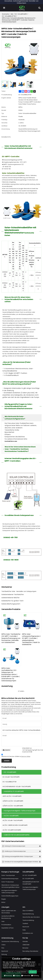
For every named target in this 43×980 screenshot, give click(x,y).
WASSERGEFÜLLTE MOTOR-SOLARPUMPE (31, 883)
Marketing (35, 976)
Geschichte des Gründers (31, 917)
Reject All (10, 972)
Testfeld (25, 924)
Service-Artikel (26, 756)
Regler (4, 899)
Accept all (33, 972)
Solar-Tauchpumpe (8, 875)
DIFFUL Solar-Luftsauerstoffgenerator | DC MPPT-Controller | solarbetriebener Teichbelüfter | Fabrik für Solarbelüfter (31, 639)
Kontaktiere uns (28, 933)
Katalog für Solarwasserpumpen (15, 846)
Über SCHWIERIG (28, 911)
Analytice (17, 976)
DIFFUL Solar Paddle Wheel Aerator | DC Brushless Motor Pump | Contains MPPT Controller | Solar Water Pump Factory (30, 101)
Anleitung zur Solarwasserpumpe (15, 851)
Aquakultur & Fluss (7, 928)
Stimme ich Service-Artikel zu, (16, 756)
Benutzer (26, 948)
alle (12, 14)
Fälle (24, 930)
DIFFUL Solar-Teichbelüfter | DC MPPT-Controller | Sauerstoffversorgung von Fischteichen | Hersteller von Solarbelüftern (11, 638)
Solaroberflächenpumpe (10, 879)
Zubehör (6, 750)
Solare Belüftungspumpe (10, 896)
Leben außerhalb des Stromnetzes (9, 912)
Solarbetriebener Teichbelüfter (13, 594)
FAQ (3, 948)
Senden (7, 761)
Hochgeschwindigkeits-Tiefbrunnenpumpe (9, 892)
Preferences (26, 976)
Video (3, 945)
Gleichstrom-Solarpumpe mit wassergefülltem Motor (10, 886)
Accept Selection (21, 972)
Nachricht (26, 927)
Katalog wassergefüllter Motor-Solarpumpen (19, 856)
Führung (4, 954)
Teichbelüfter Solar (8, 591)
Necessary (8, 976)
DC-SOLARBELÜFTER (9, 16)
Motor (3, 902)
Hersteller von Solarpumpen (26, 591)
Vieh (3, 922)
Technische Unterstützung (10, 942)
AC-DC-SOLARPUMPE (30, 875)
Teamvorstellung (28, 920)
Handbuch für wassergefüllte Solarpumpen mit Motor (21, 862)
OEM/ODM (26, 945)
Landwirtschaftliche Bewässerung (8, 917)
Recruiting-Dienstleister (30, 951)
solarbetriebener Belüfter (10, 598)
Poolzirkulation (6, 925)
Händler (25, 942)
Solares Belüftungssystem (11, 604)
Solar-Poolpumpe (8, 882)
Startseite (6, 14)
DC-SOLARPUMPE (21, 14)
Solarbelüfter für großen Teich (12, 601)
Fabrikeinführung (28, 914)
